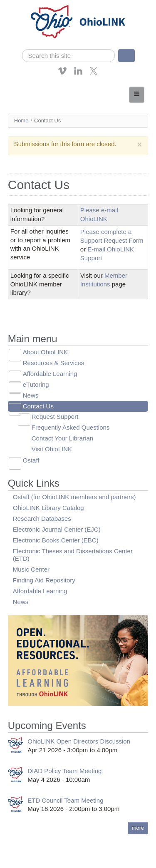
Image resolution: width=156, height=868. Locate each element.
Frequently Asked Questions (71, 427)
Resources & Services (54, 363)
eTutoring (36, 384)
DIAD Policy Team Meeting (64, 771)
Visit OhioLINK (52, 449)
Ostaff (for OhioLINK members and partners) (74, 497)
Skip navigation (23, 6)
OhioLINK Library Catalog (48, 508)
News (31, 395)
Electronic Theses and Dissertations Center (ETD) (73, 555)
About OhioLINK (45, 352)
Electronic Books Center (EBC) (56, 540)
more (138, 828)
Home (21, 121)
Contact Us (38, 406)
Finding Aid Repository (44, 580)
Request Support (55, 417)
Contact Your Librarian (62, 438)
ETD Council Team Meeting (65, 800)
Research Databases (42, 519)
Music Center (31, 569)
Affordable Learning (50, 374)
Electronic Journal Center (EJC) (57, 529)
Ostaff (31, 460)
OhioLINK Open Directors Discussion (79, 741)
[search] (69, 56)
